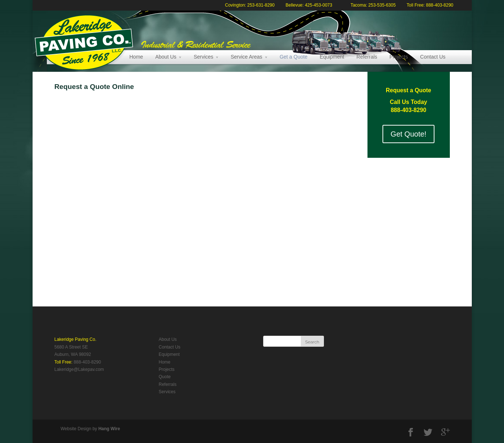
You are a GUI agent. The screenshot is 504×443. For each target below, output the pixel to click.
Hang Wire (109, 429)
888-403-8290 (87, 362)
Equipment (332, 57)
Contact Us (433, 57)
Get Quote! (408, 134)
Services (204, 57)
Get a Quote (294, 57)
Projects (399, 57)
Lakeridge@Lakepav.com (79, 369)
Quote (165, 377)
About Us (166, 57)
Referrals (367, 57)
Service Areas (246, 57)
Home (136, 57)
